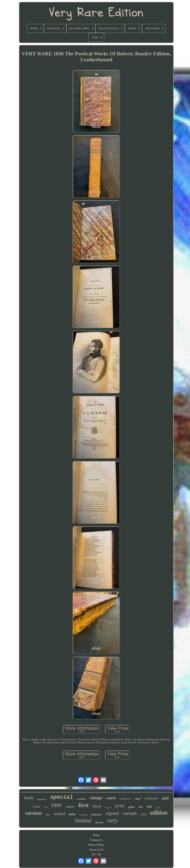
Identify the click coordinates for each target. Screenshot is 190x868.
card (143, 814)
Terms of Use (96, 850)
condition (81, 799)
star (150, 806)
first (83, 805)
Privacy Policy (96, 845)
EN (94, 855)
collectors (151, 798)
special (62, 797)
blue (48, 815)
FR (99, 855)
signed (112, 813)
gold (165, 798)
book (29, 798)
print (120, 806)
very (113, 820)
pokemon (97, 815)
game (132, 807)
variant (130, 813)
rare (56, 805)
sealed (59, 814)
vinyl (138, 799)
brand (36, 807)
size (141, 807)
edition (159, 813)
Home (96, 835)
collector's (125, 799)
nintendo (99, 822)
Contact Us (96, 840)
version (33, 813)
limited (83, 820)
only (46, 807)
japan (70, 807)
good (158, 807)
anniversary (42, 799)
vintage (96, 798)
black (97, 806)
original (108, 807)
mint (72, 814)
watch (111, 798)
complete (84, 815)
